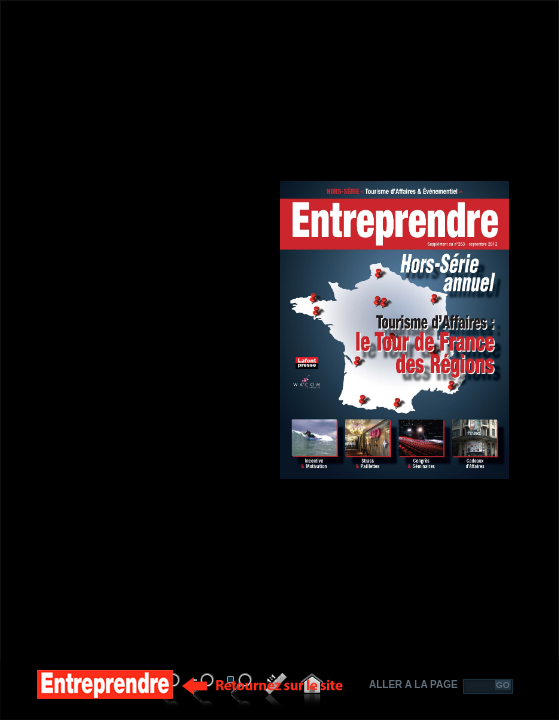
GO (503, 685)
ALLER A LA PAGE (413, 684)
